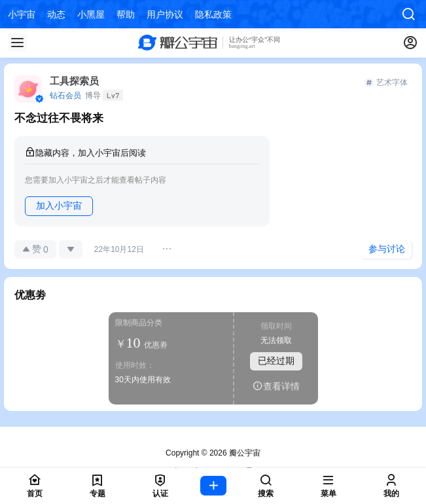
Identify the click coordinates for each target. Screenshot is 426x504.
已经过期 (276, 361)
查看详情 (276, 386)
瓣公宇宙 (244, 453)
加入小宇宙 (59, 206)
